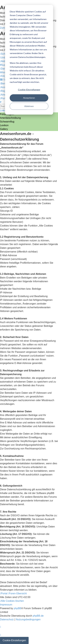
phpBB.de (38, 616)
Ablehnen (29, 106)
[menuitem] (4, 65)
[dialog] (29, 60)
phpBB (17, 608)
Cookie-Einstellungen (29, 90)
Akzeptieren (29, 98)
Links (3, 110)
